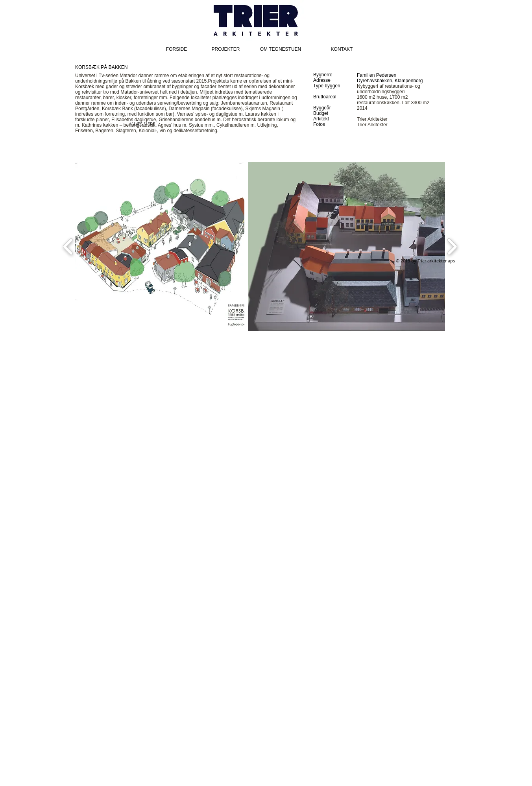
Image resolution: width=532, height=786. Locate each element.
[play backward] (68, 247)
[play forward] (452, 247)
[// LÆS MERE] (142, 124)
